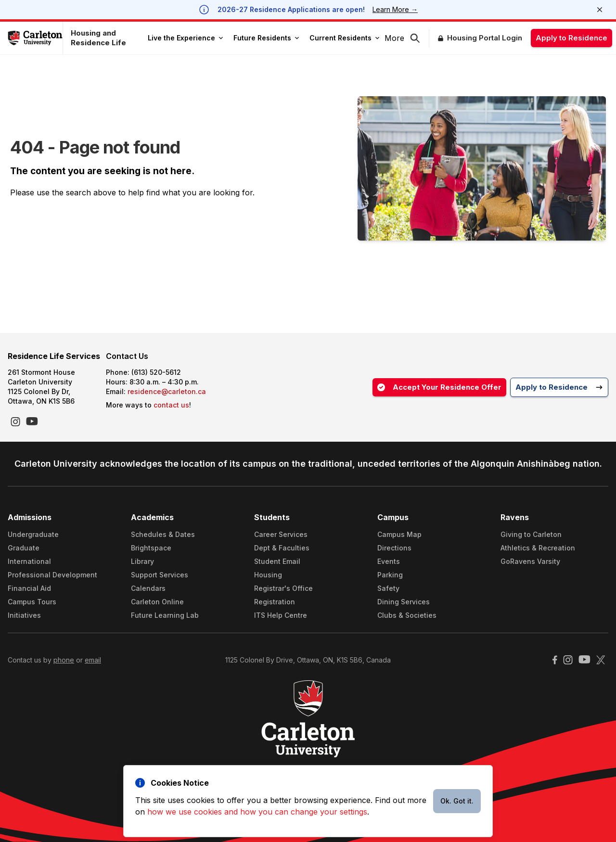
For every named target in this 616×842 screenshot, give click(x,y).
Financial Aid (29, 588)
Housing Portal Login (485, 38)
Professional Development (52, 575)
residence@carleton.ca (167, 391)
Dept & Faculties (282, 548)
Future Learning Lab (165, 615)
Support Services (160, 575)
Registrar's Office (283, 588)
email (93, 660)
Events (389, 561)
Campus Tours (32, 602)
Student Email (277, 561)
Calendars (148, 588)
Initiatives (24, 615)
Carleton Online (157, 602)
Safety (388, 588)
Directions (394, 548)
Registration (275, 602)
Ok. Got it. (457, 801)
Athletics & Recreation (538, 548)
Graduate (24, 548)
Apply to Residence (571, 38)
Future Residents (266, 38)
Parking (390, 575)
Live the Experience (185, 38)
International (29, 561)
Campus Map (399, 534)
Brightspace (151, 548)
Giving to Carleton (531, 534)
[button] (420, 38)
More (394, 38)
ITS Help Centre (281, 615)
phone (64, 660)
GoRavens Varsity (530, 561)
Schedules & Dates (163, 534)
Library (142, 561)
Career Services (281, 534)
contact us (171, 405)
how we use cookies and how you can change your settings (257, 812)
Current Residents (344, 38)
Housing (268, 575)
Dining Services (404, 602)
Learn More (395, 9)
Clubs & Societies (407, 615)
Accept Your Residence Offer (439, 387)
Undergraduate (33, 534)
